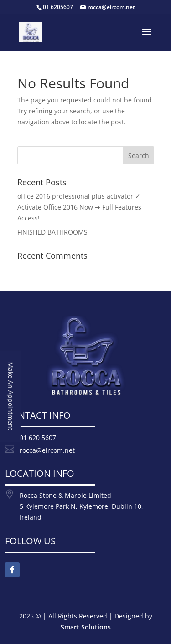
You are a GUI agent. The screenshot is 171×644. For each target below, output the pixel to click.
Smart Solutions (86, 627)
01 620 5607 (38, 437)
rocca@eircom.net (47, 450)
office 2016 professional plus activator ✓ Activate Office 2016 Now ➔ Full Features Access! (79, 207)
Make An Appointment (11, 396)
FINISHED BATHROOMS (52, 232)
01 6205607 (58, 7)
